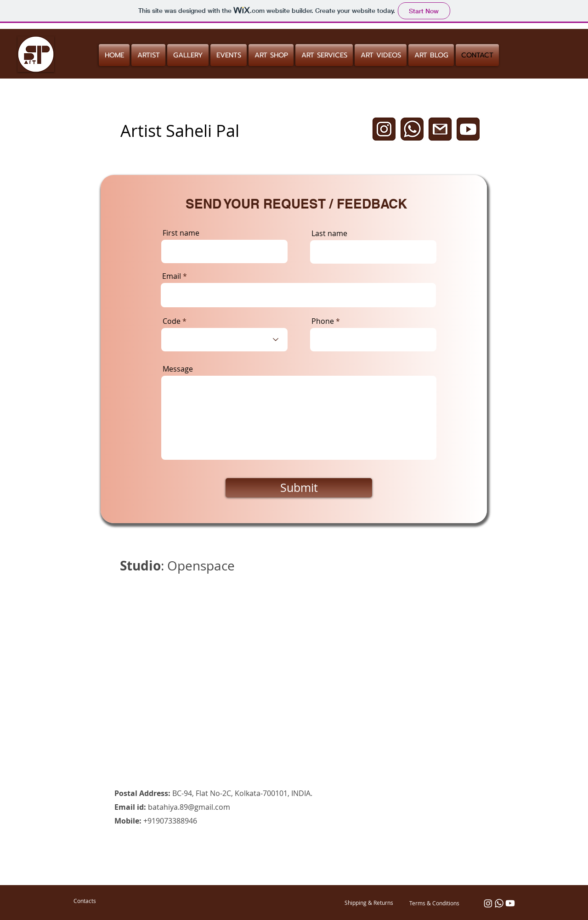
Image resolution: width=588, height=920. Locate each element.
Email (172, 276)
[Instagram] (488, 903)
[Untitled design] (384, 129)
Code (172, 321)
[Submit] (299, 488)
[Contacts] (85, 901)
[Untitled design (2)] (412, 129)
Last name (329, 233)
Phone (323, 321)
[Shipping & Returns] (369, 903)
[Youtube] (510, 903)
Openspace (201, 566)
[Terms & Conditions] (434, 903)
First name (181, 233)
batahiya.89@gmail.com (189, 807)
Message (178, 369)
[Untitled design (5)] (440, 129)
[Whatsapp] (499, 903)
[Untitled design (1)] (468, 129)
